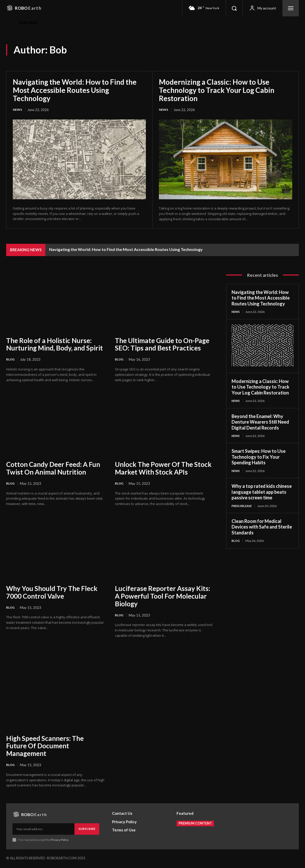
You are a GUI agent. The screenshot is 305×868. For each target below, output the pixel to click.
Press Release (243, 507)
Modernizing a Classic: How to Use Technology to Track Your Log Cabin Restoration (217, 90)
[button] (234, 8)
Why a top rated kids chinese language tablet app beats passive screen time (262, 493)
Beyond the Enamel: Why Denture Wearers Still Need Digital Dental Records (260, 423)
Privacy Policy (59, 841)
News (18, 110)
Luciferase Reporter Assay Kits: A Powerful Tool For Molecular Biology (162, 597)
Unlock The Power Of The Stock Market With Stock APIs (163, 469)
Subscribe (87, 830)
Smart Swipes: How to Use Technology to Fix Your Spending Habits (259, 458)
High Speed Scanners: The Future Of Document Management (45, 747)
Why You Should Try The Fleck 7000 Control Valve (52, 593)
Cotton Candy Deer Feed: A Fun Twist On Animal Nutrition (53, 469)
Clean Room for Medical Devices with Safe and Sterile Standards (262, 529)
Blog (11, 360)
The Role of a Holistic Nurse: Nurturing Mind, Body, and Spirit (55, 345)
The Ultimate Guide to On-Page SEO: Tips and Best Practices (162, 345)
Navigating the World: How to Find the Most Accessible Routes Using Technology (75, 90)
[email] (43, 830)
